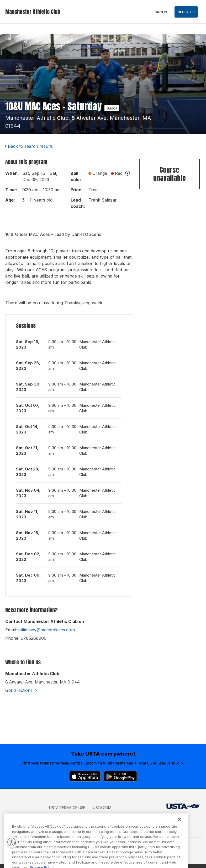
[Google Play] (120, 776)
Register (186, 12)
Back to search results (30, 146)
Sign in (161, 12)
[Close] (179, 826)
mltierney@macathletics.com (46, 630)
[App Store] (85, 776)
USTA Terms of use (67, 808)
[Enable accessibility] (12, 842)
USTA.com (102, 808)
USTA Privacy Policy (68, 815)
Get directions (19, 690)
